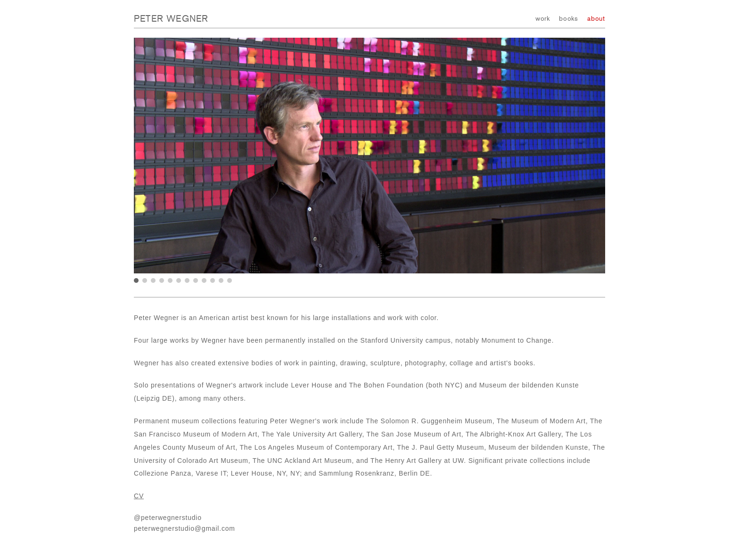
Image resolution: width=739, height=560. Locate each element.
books (569, 19)
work (543, 19)
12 (230, 280)
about (596, 19)
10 (213, 280)
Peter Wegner (171, 19)
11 (221, 280)
